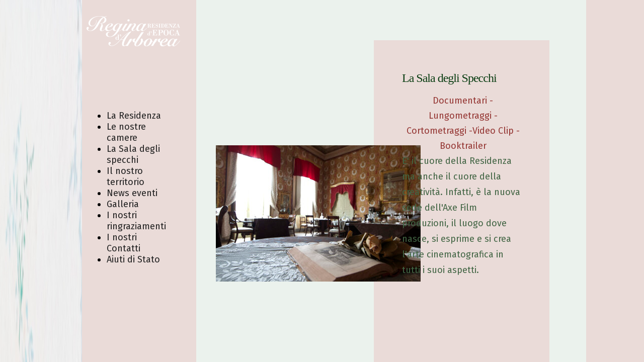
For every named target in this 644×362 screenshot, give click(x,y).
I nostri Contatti (124, 243)
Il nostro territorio (126, 176)
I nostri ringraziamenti (136, 221)
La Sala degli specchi (133, 154)
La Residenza (134, 116)
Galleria (123, 204)
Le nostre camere (126, 132)
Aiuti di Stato (133, 259)
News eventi (132, 193)
